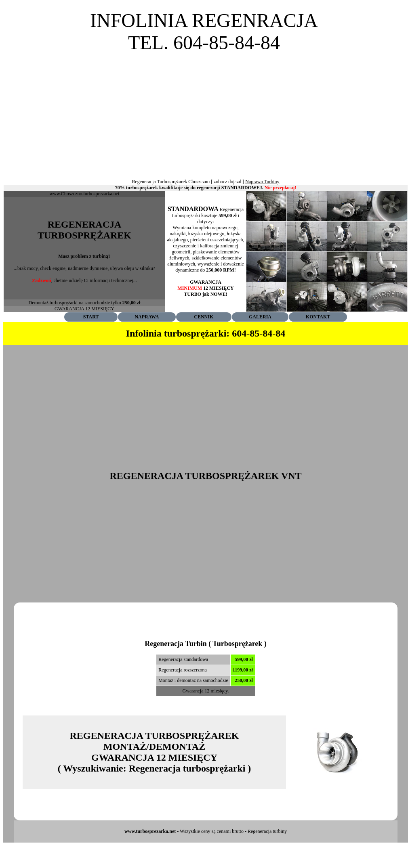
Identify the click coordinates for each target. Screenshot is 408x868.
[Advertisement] (204, 110)
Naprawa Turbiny (262, 182)
